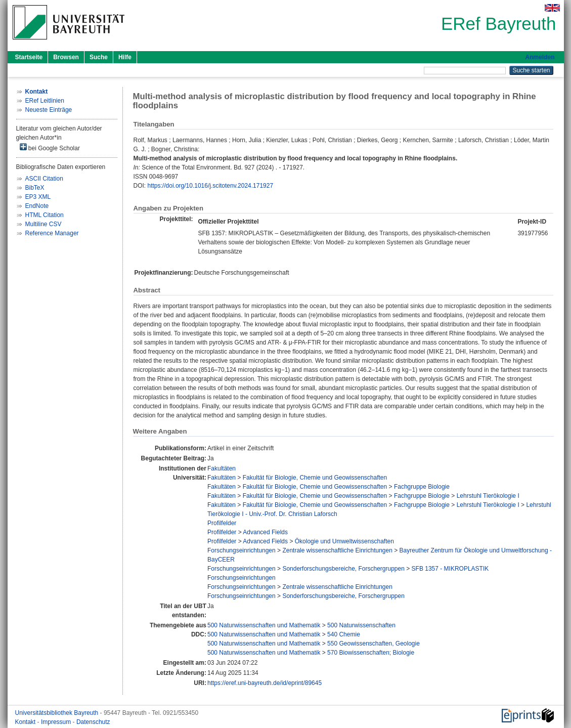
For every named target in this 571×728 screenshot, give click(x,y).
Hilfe (125, 57)
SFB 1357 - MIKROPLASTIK (450, 569)
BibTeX (35, 188)
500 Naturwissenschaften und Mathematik (264, 625)
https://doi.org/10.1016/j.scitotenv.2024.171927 (211, 186)
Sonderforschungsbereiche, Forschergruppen (343, 569)
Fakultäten (222, 468)
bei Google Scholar (50, 147)
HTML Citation (45, 215)
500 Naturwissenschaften (361, 625)
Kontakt (26, 722)
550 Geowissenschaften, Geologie (374, 644)
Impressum (57, 722)
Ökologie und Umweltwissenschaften (344, 541)
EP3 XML (38, 197)
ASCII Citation (44, 179)
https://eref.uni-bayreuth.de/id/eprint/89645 (265, 683)
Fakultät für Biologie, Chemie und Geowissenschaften (315, 478)
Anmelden (540, 57)
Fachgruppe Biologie (422, 487)
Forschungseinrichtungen (241, 550)
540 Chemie (344, 634)
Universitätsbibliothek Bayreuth (58, 713)
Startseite (29, 57)
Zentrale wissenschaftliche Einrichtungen (337, 550)
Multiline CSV (43, 224)
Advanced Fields (265, 532)
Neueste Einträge (49, 110)
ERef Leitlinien (45, 101)
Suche (99, 57)
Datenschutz (93, 722)
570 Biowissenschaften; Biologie (371, 653)
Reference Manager (52, 233)
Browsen (66, 57)
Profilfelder (222, 523)
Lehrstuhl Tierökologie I (488, 496)
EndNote (37, 206)
